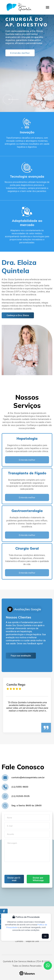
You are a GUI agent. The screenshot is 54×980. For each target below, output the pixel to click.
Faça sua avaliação (21, 656)
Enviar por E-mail (14, 879)
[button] (12, 99)
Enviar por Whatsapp (38, 879)
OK (45, 936)
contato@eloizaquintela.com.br (28, 777)
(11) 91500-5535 (20, 796)
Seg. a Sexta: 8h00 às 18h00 (26, 805)
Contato (19, 941)
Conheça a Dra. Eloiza (18, 315)
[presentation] (25, 869)
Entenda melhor (20, 53)
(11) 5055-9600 (20, 787)
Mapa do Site (32, 941)
